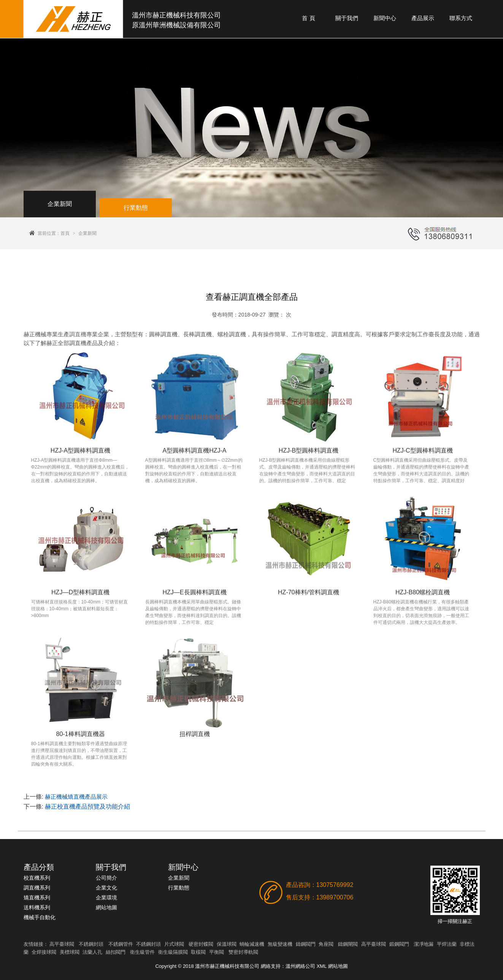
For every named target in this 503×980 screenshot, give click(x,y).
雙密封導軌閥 (243, 952)
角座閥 (326, 944)
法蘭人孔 (92, 952)
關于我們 (347, 18)
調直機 (78, 334)
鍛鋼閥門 (399, 944)
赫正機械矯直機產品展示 (76, 797)
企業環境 (106, 898)
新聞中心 (385, 18)
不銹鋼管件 (121, 944)
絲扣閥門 (116, 952)
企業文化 (106, 888)
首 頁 (308, 18)
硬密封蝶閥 (201, 944)
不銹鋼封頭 (91, 944)
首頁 (65, 233)
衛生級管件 (142, 952)
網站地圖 (106, 907)
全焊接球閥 (44, 952)
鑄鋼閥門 (306, 944)
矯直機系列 (37, 898)
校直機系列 (37, 878)
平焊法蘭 (447, 944)
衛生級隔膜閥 (173, 952)
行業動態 (179, 888)
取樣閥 (198, 952)
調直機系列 (37, 888)
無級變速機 (280, 944)
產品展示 (423, 18)
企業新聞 (87, 233)
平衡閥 (217, 952)
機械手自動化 (40, 917)
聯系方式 (461, 18)
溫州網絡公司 (300, 966)
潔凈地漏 (424, 944)
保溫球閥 (227, 944)
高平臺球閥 (62, 944)
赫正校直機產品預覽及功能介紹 (87, 807)
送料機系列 (37, 907)
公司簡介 (106, 878)
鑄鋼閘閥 (348, 944)
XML (322, 966)
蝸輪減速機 (252, 944)
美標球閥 (70, 952)
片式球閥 (174, 944)
